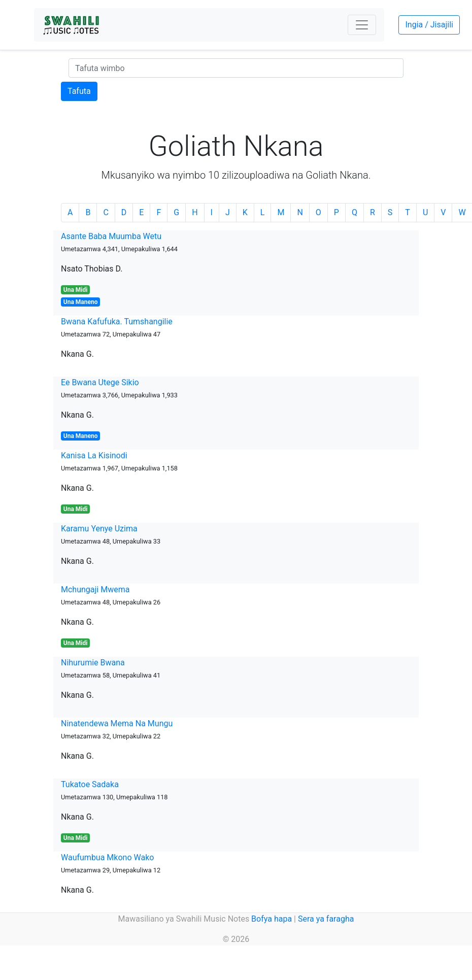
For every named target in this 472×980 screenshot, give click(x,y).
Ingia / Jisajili (429, 25)
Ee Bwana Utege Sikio (100, 382)
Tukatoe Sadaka (90, 784)
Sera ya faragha (326, 919)
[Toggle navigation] (362, 25)
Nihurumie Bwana (93, 663)
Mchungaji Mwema (95, 589)
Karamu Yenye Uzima (99, 529)
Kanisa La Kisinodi (94, 455)
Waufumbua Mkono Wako (107, 857)
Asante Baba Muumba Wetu (111, 236)
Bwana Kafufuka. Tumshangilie (117, 322)
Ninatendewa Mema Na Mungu (117, 723)
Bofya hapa (272, 919)
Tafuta (79, 91)
